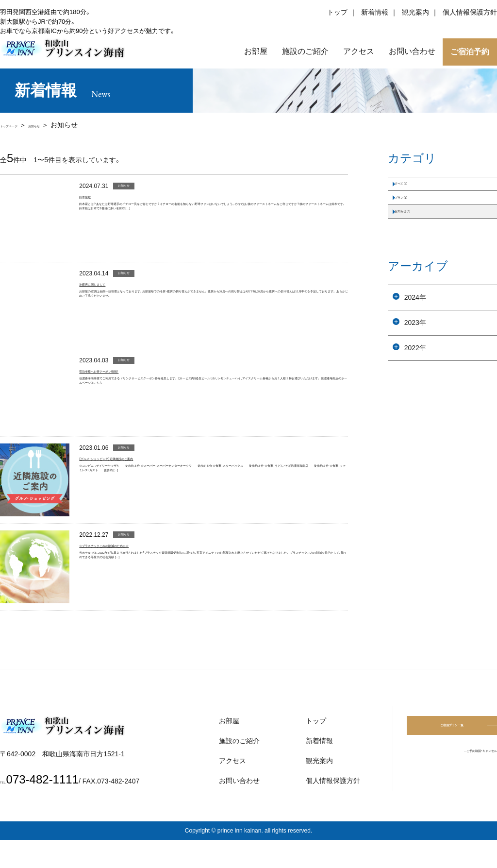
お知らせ (65, 125)
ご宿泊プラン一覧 (452, 756)
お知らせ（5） (416, 240)
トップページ (20, 125)
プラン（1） (413, 215)
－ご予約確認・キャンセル (458, 783)
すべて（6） (413, 189)
